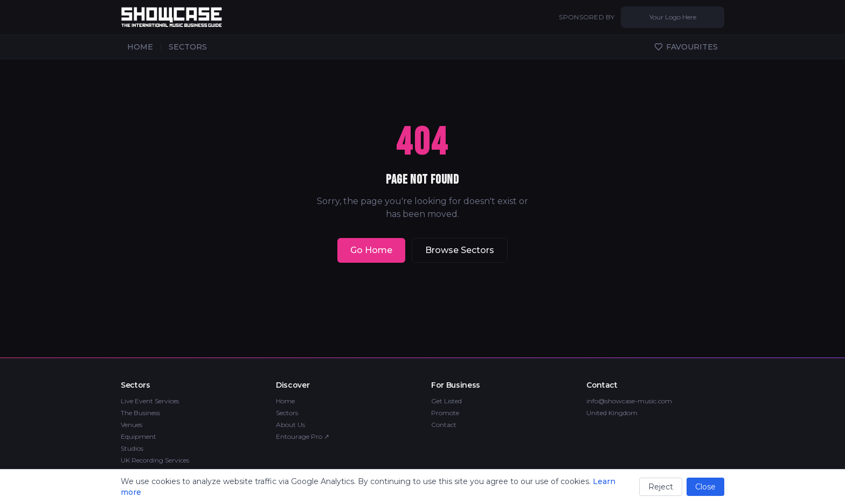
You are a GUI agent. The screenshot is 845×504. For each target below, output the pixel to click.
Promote (445, 413)
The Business (140, 413)
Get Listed (446, 401)
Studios (132, 448)
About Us (290, 425)
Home (285, 401)
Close (705, 487)
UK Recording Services (155, 460)
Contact (444, 425)
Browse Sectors (460, 250)
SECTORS (188, 47)
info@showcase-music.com (629, 401)
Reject (661, 487)
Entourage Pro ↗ (303, 436)
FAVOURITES (686, 47)
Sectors (287, 413)
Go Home (371, 250)
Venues (131, 425)
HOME (140, 47)
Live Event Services (150, 401)
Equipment (138, 436)
